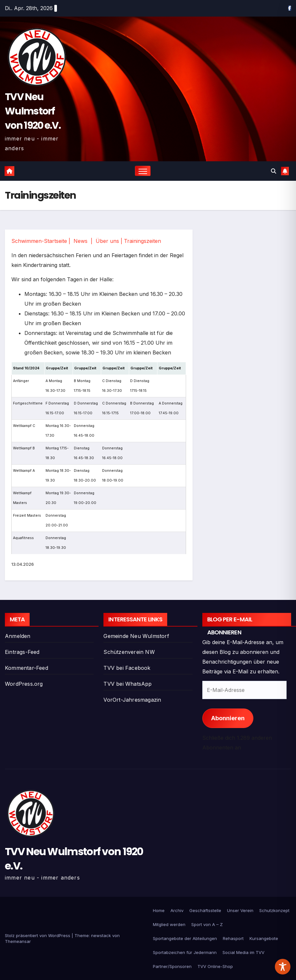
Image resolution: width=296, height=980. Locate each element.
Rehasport (233, 938)
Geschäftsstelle (205, 910)
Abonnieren (228, 718)
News (81, 241)
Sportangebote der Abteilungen (185, 938)
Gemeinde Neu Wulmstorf (136, 636)
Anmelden (18, 636)
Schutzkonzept (274, 910)
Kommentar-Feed (27, 668)
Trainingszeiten (142, 241)
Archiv (177, 910)
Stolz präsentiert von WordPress (38, 935)
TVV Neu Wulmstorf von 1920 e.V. (33, 111)
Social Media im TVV (243, 952)
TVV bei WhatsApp (128, 684)
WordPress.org (24, 684)
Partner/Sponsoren (172, 966)
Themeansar (18, 941)
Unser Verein (240, 910)
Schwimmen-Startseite (39, 241)
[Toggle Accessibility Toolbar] (283, 967)
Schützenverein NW (129, 652)
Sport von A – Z (207, 924)
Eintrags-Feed (22, 652)
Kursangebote (264, 938)
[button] (274, 171)
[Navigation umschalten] (143, 171)
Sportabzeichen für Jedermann (185, 952)
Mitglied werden (169, 924)
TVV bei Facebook (127, 668)
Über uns (107, 241)
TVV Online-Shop (215, 966)
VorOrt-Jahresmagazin (132, 700)
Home (159, 910)
